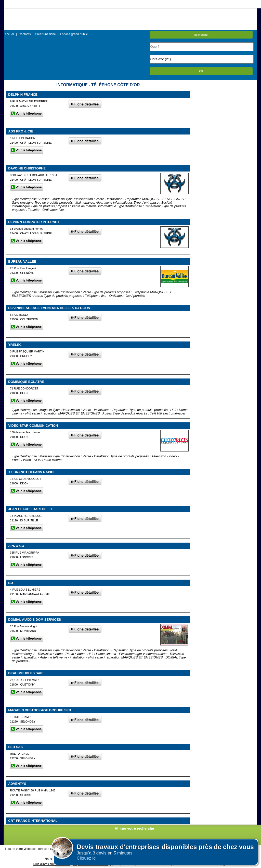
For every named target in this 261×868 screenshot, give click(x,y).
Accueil (10, 34)
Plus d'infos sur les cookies (52, 864)
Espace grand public (74, 34)
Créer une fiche (45, 34)
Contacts (25, 34)
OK (201, 71)
